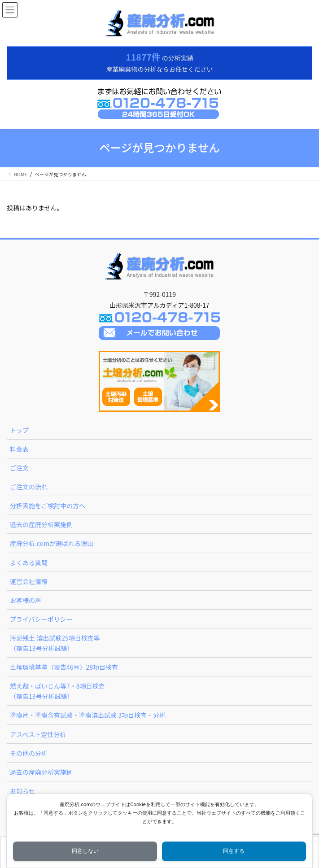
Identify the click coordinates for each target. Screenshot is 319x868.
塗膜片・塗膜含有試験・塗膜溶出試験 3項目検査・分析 (88, 715)
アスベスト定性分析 (38, 734)
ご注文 (19, 468)
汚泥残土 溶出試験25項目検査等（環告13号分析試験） (55, 643)
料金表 (19, 449)
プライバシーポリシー (41, 619)
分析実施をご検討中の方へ (48, 506)
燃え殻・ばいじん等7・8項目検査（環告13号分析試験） (57, 691)
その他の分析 (29, 753)
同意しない (85, 851)
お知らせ (22, 791)
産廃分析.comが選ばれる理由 (52, 543)
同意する (234, 851)
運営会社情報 (29, 581)
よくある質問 (29, 563)
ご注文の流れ (29, 487)
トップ (19, 430)
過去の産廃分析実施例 (41, 524)
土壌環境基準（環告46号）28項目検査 (64, 667)
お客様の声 (26, 600)
